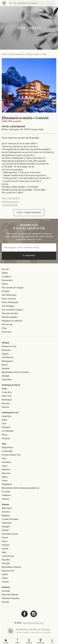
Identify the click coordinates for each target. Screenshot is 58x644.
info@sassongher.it (10, 202)
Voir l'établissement (29, 213)
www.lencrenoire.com (33, 623)
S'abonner (29, 256)
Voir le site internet (11, 198)
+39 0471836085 (10, 205)
